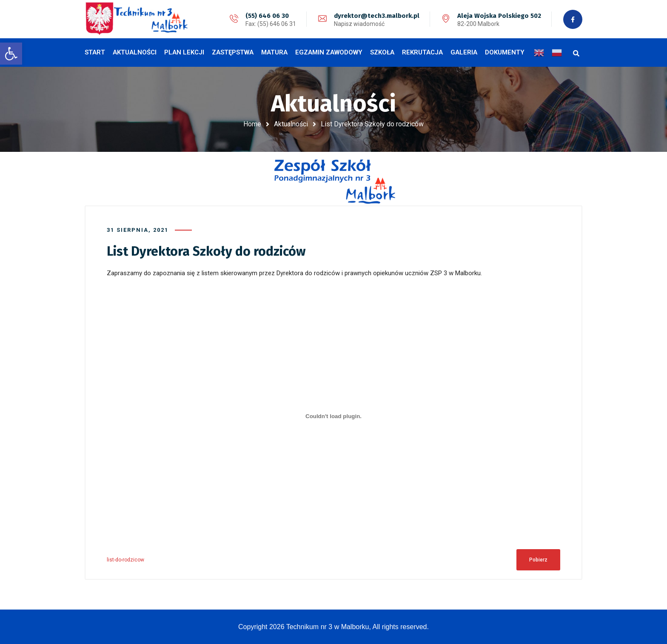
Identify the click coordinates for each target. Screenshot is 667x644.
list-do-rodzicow (125, 560)
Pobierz (538, 560)
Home (252, 124)
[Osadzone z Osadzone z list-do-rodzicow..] (333, 416)
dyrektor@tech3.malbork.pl (377, 16)
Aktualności (291, 124)
